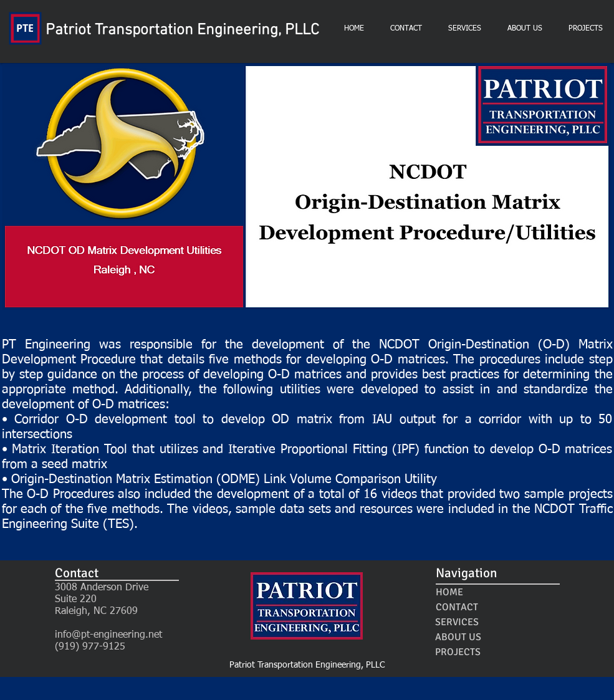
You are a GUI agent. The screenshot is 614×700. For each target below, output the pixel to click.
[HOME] (450, 592)
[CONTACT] (457, 607)
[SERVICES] (457, 622)
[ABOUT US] (458, 637)
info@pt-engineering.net (108, 635)
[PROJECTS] (458, 652)
